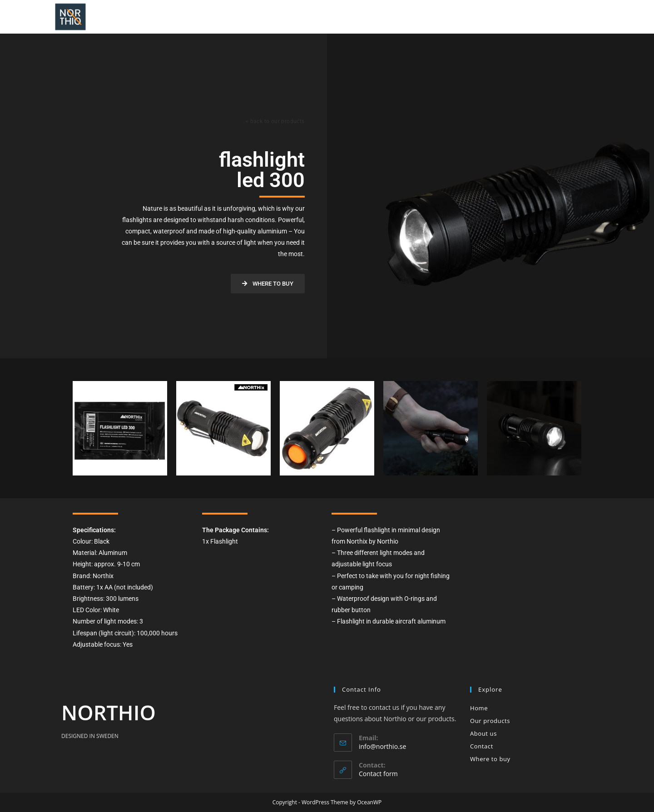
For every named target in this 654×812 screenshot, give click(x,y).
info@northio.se (382, 746)
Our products (490, 721)
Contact (482, 746)
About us (483, 733)
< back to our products (275, 121)
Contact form (378, 774)
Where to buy (490, 759)
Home (479, 708)
